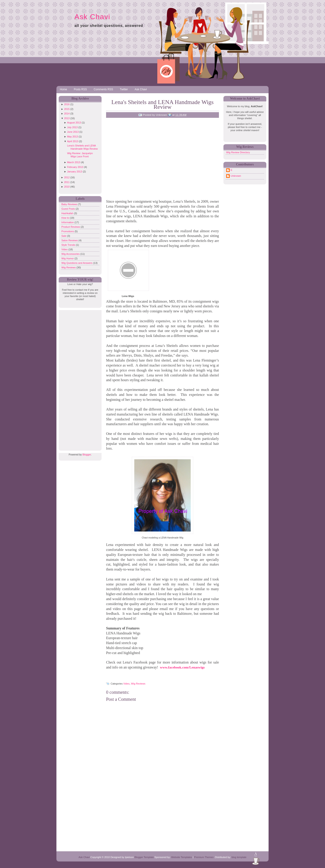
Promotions (68, 231)
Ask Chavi (92, 17)
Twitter (124, 89)
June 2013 (73, 132)
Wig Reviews (69, 267)
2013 (67, 118)
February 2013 (75, 167)
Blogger (87, 455)
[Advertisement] (79, 378)
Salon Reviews (70, 240)
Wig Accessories (71, 254)
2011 (67, 182)
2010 (67, 187)
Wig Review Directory (238, 152)
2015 (67, 109)
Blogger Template (144, 857)
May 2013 (72, 137)
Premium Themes (204, 857)
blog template (239, 857)
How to (66, 218)
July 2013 (72, 127)
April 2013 (73, 141)
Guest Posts (68, 209)
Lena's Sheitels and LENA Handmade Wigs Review (162, 104)
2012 (67, 177)
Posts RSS (80, 89)
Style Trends (69, 245)
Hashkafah (68, 213)
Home (63, 89)
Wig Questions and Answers (77, 263)
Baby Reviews (70, 204)
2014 (67, 114)
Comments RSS (103, 89)
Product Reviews (71, 227)
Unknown (236, 176)
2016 (67, 104)
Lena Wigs (128, 296)
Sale (64, 236)
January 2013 (75, 172)
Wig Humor (68, 258)
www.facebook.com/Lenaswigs (182, 667)
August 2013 (74, 123)
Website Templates (182, 857)
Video (65, 249)
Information (68, 222)
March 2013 (74, 162)
